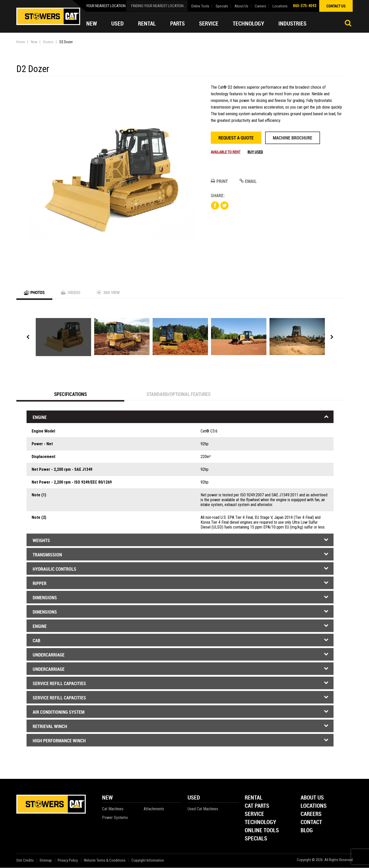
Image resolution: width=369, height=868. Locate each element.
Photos (35, 292)
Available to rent (226, 152)
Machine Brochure (293, 138)
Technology (248, 24)
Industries (292, 24)
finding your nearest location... (158, 6)
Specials (222, 6)
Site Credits (25, 861)
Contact (311, 823)
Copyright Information (148, 861)
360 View (112, 292)
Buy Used (255, 152)
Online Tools (200, 6)
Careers (260, 6)
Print (219, 181)
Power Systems (115, 818)
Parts (177, 24)
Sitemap (46, 861)
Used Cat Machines (203, 809)
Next (332, 337)
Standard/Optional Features (179, 394)
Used (118, 24)
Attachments (154, 809)
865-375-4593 (305, 6)
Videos (73, 292)
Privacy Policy (68, 861)
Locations (280, 6)
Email (248, 181)
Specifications (70, 394)
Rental (147, 24)
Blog (307, 831)
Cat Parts (257, 806)
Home (21, 42)
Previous (28, 337)
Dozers (48, 42)
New (92, 24)
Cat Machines (113, 809)
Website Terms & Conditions (105, 861)
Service (209, 24)
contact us (336, 6)
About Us (241, 6)
